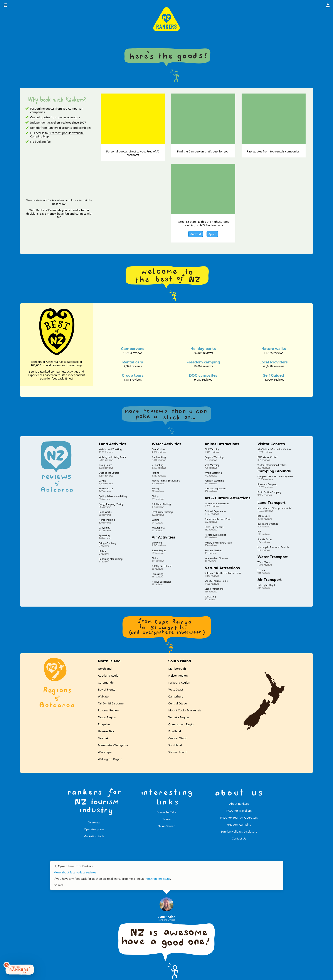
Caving (102, 481)
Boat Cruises (158, 449)
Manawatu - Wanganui (113, 745)
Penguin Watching (214, 481)
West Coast (176, 689)
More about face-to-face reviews (75, 872)
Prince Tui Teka (167, 812)
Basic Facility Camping (269, 492)
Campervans (133, 349)
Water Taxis (264, 562)
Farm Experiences (214, 527)
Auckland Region (109, 676)
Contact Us (239, 838)
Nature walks (274, 349)
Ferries (261, 570)
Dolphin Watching (214, 457)
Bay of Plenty (107, 689)
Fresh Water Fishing (162, 512)
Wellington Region (110, 759)
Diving (155, 496)
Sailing (155, 488)
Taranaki (104, 738)
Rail (259, 532)
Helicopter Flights (267, 585)
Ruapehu (104, 724)
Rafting (156, 473)
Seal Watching (212, 465)
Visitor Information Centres (272, 465)
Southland (175, 745)
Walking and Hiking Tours (112, 457)
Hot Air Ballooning (161, 582)
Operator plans (94, 829)
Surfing (156, 520)
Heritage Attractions (215, 535)
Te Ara (166, 819)
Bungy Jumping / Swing (111, 504)
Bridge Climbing (107, 543)
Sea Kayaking (159, 457)
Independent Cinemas (216, 558)
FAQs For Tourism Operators (239, 818)
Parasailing (158, 574)
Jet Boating (157, 465)
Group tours (133, 375)
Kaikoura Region (179, 682)
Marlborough (177, 669)
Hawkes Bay (106, 731)
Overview (94, 822)
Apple (212, 234)
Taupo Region (107, 717)
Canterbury (176, 696)
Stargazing (210, 597)
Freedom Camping (267, 484)
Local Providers (274, 362)
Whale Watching (213, 473)
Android (196, 234)
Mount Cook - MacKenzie (185, 710)
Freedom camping (203, 362)
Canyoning (104, 528)
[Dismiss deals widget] (7, 965)
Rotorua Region (108, 710)
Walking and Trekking (110, 449)
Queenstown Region (182, 724)
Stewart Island (178, 752)
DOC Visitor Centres (268, 457)
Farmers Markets (214, 550)
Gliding (156, 558)
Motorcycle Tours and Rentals (273, 547)
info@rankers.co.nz (157, 879)
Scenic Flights (159, 550)
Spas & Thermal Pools (216, 581)
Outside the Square (109, 473)
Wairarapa (105, 752)
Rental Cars (263, 516)
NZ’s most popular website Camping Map (57, 135)
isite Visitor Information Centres (274, 449)
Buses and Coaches (268, 524)
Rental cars (133, 362)
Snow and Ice (106, 488)
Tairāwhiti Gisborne (111, 703)
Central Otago (177, 703)
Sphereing (104, 535)
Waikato (103, 696)
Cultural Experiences (215, 511)
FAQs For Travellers (239, 811)
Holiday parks (203, 349)
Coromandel (106, 682)
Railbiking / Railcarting (111, 559)
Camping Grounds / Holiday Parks (275, 477)
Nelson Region (178, 676)
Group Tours (105, 465)
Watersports (158, 528)
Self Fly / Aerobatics (162, 566)
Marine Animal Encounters (166, 481)
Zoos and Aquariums (216, 488)
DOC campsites (203, 375)
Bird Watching (212, 449)
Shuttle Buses (265, 539)
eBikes (102, 551)
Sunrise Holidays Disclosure (239, 831)
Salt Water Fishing (161, 504)
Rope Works (105, 512)
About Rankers (239, 804)
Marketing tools (94, 836)
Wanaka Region (179, 717)
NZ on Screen (166, 826)
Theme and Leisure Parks (218, 519)
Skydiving (157, 543)
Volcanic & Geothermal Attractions (223, 573)
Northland (105, 669)
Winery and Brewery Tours (219, 543)
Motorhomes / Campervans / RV (274, 508)
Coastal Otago (178, 738)
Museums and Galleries (217, 503)
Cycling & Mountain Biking (113, 496)
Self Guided (274, 375)
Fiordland (175, 731)
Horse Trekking (107, 520)
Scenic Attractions (214, 589)
